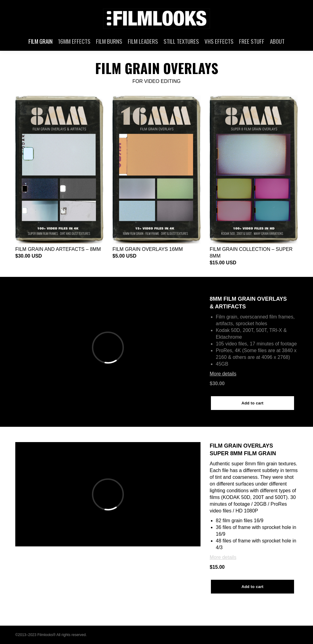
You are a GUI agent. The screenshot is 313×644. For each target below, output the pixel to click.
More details (223, 374)
